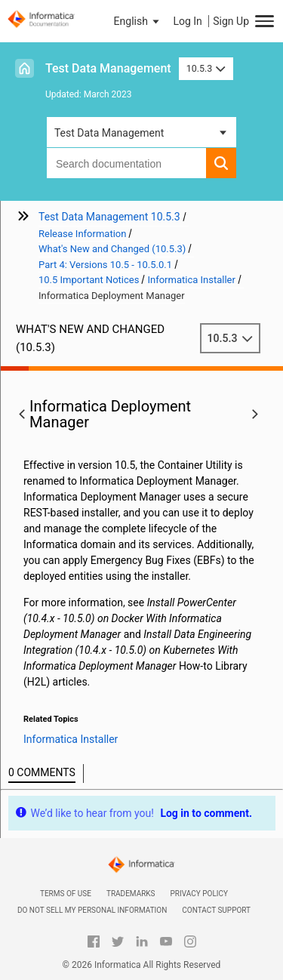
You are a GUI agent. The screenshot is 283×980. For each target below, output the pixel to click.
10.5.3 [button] (206, 68)
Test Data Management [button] (109, 133)
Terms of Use (66, 894)
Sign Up (231, 21)
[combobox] (126, 163)
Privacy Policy (199, 894)
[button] (138, 21)
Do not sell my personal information (92, 910)
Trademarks (131, 894)
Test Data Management (108, 68)
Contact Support (216, 910)
